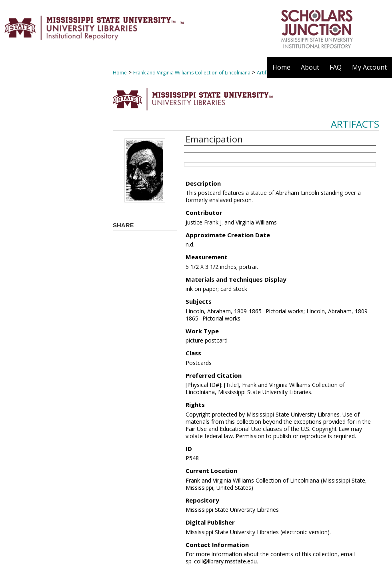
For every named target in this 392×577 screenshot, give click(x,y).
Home (120, 73)
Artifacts (355, 124)
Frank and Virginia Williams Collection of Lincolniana (192, 73)
